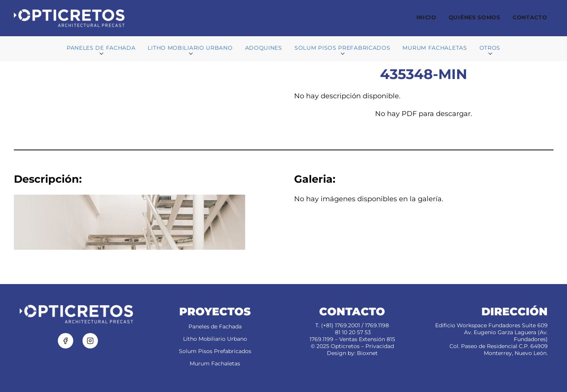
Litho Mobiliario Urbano (215, 339)
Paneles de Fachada (215, 326)
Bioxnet (367, 353)
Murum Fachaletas (215, 363)
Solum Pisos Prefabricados (215, 351)
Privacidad (380, 346)
